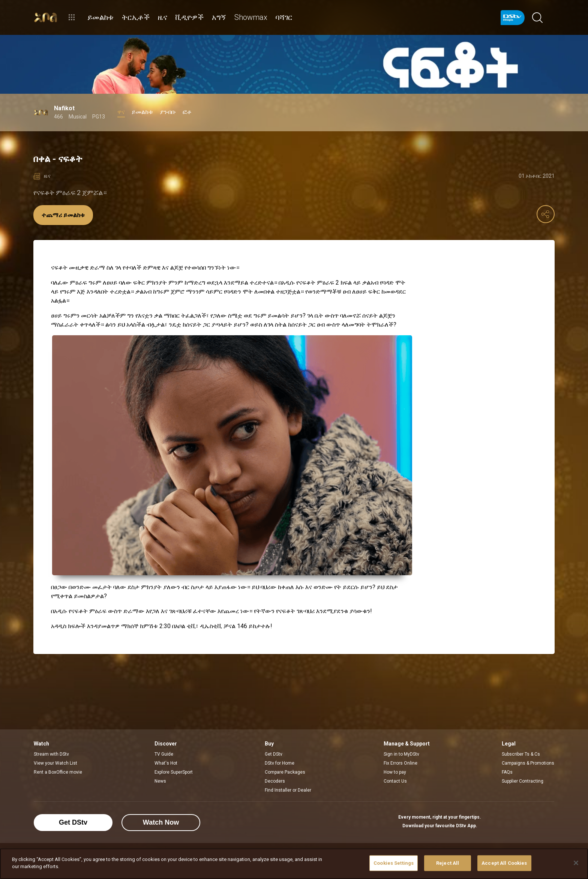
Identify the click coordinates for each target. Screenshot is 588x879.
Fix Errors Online (400, 763)
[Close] (576, 863)
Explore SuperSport (174, 772)
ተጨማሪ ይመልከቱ (63, 215)
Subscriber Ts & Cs (521, 754)
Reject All (448, 863)
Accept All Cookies (504, 863)
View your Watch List (55, 763)
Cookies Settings (394, 863)
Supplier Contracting (523, 781)
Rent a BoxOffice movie (58, 772)
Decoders (275, 781)
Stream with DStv (51, 754)
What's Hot (166, 763)
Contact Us (395, 781)
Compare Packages (285, 772)
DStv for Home (280, 763)
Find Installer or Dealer (288, 790)
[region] (294, 864)
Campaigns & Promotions (528, 763)
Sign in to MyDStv (401, 754)
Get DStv (274, 754)
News (160, 781)
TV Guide (164, 754)
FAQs (507, 772)
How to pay (395, 772)
